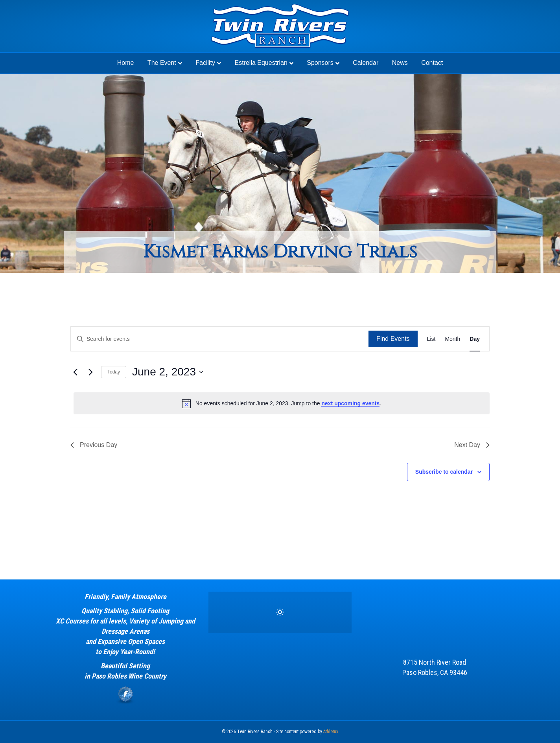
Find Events (393, 339)
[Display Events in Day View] (475, 339)
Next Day (472, 445)
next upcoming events (350, 403)
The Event (162, 63)
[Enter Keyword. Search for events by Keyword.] (220, 339)
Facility (205, 63)
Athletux (331, 732)
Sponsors (320, 63)
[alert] (282, 403)
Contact (432, 63)
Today (114, 372)
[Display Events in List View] (431, 339)
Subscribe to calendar (444, 472)
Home (126, 63)
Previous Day (94, 445)
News (400, 63)
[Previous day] (75, 372)
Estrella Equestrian (261, 63)
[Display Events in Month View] (452, 339)
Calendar (366, 63)
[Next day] (90, 372)
